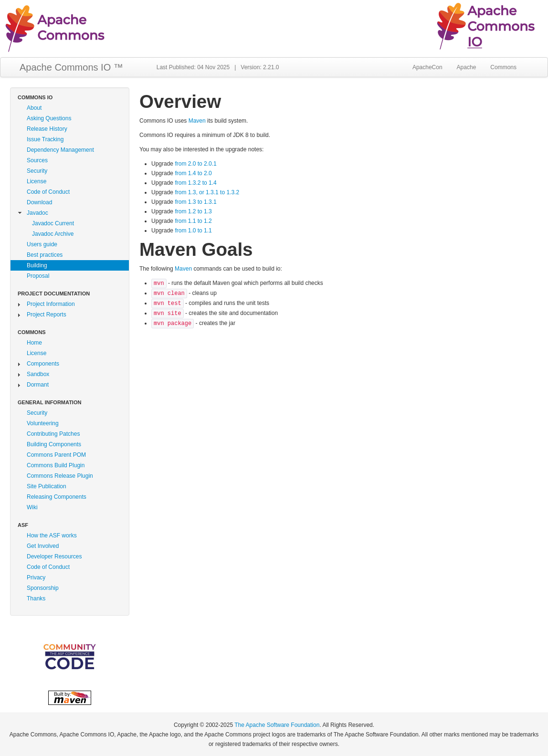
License (37, 181)
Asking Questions (49, 118)
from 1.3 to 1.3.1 (195, 202)
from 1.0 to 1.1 (193, 231)
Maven (197, 121)
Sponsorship (43, 588)
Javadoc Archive (53, 234)
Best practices (45, 255)
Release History (47, 129)
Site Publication (47, 486)
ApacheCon (427, 67)
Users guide (42, 244)
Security (37, 171)
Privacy (36, 577)
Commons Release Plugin (60, 476)
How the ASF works (52, 535)
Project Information (51, 304)
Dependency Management (60, 150)
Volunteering (43, 423)
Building (37, 265)
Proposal (38, 276)
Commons (503, 67)
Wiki (32, 507)
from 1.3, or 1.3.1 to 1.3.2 (207, 192)
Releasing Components (57, 497)
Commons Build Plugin (56, 465)
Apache (467, 67)
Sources (37, 160)
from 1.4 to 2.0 (193, 173)
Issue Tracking (45, 139)
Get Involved (43, 546)
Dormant (38, 385)
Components (43, 364)
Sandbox (38, 374)
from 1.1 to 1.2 (193, 221)
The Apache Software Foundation (277, 725)
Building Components (54, 444)
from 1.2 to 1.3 (193, 211)
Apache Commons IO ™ (71, 67)
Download (39, 202)
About (34, 108)
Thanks (36, 598)
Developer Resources (54, 556)
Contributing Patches (53, 434)
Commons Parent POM (56, 455)
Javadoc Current (53, 223)
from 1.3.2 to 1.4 (195, 183)
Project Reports (47, 315)
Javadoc (37, 213)
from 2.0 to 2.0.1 (195, 164)
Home (34, 343)
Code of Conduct (48, 192)
